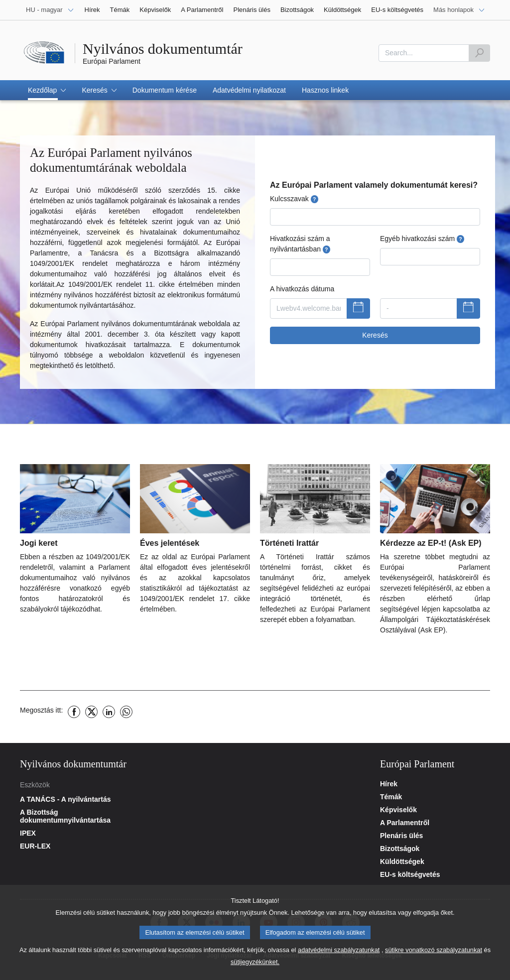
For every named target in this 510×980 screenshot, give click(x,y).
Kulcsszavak (294, 199)
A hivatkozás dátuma (302, 289)
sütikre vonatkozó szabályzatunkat (434, 960)
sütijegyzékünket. (255, 972)
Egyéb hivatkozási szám (422, 239)
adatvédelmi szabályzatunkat (339, 960)
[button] (47, 90)
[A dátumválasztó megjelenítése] (358, 309)
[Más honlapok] (459, 10)
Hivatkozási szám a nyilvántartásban (300, 244)
